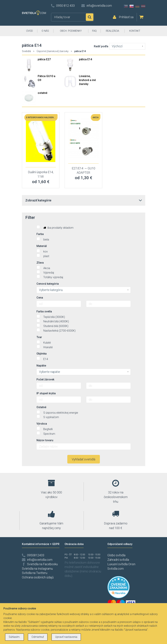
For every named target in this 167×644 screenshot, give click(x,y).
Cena (40, 298)
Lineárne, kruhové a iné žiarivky (87, 80)
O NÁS (45, 31)
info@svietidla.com (99, 6)
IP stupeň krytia (46, 393)
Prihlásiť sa (126, 17)
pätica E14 (85, 59)
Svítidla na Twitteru (35, 573)
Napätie (41, 366)
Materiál (42, 246)
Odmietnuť (38, 637)
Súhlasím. (14, 637)
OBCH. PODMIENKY (71, 31)
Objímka (42, 354)
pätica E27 (44, 59)
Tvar (39, 337)
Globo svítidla (116, 555)
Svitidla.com (116, 569)
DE (137, 6)
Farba (40, 234)
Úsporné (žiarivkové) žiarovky (53, 51)
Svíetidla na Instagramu (37, 569)
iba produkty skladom (55, 227)
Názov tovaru (45, 440)
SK (132, 6)
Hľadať (90, 17)
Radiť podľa (101, 46)
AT (143, 6)
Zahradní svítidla (118, 560)
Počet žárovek (45, 379)
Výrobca (42, 424)
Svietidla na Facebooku (42, 564)
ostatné (42, 93)
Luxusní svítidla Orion (121, 564)
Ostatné (41, 407)
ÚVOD (30, 31)
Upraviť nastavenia (66, 637)
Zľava (40, 263)
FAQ (94, 31)
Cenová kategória (48, 284)
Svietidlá (26, 51)
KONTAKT (135, 31)
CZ (126, 6)
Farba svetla (44, 311)
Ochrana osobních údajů (38, 577)
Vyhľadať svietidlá (83, 459)
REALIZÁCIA (112, 31)
